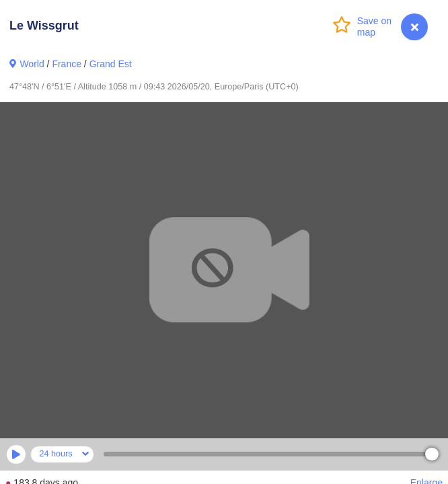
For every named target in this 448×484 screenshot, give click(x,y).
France (67, 64)
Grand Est (111, 64)
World (32, 64)
